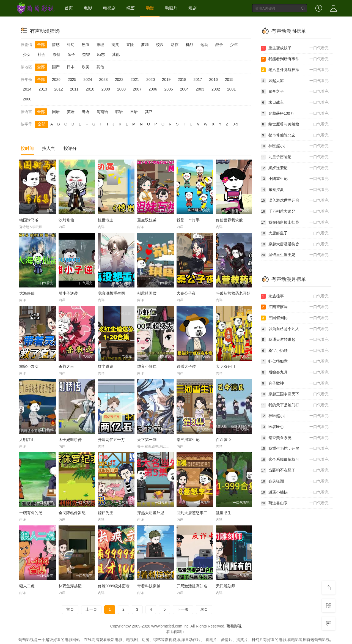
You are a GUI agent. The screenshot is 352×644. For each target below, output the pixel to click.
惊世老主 (106, 220)
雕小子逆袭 (68, 293)
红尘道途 (106, 366)
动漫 (150, 8)
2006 (153, 89)
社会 (42, 54)
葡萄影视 (234, 626)
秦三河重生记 (188, 440)
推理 (100, 45)
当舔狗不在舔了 (295, 470)
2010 (90, 89)
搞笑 (115, 45)
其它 (149, 112)
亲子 (71, 54)
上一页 (91, 609)
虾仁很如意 (295, 361)
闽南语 (102, 112)
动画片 (171, 8)
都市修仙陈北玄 (295, 135)
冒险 (130, 45)
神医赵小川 (295, 146)
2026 (56, 80)
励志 (101, 54)
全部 (41, 45)
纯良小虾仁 (147, 366)
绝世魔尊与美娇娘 (295, 124)
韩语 (119, 112)
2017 (198, 80)
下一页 (183, 609)
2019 (166, 80)
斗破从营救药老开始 (233, 293)
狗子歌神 (295, 383)
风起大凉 (295, 81)
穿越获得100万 (295, 114)
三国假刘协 (295, 318)
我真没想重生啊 (111, 293)
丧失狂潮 (295, 481)
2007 (137, 89)
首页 (69, 8)
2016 (214, 80)
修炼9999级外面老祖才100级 (123, 586)
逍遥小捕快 (295, 492)
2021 (135, 80)
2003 (200, 89)
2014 (27, 89)
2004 (184, 89)
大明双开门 (226, 366)
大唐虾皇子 (295, 233)
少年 (234, 45)
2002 (216, 89)
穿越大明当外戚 (151, 513)
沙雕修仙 (66, 220)
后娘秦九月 (295, 372)
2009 (106, 89)
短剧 (193, 8)
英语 (71, 112)
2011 (74, 89)
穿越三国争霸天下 (295, 394)
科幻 (71, 45)
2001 (231, 89)
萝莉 (145, 45)
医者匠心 (295, 427)
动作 (175, 45)
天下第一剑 (147, 440)
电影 (88, 8)
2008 (121, 89)
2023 (103, 80)
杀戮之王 (66, 366)
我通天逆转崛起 (295, 340)
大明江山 (27, 440)
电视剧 (109, 8)
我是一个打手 (188, 220)
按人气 (49, 148)
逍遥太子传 (186, 366)
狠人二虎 (27, 586)
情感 (56, 45)
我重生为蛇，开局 (295, 449)
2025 (72, 80)
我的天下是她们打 (295, 405)
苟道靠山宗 (295, 503)
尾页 (204, 609)
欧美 (86, 67)
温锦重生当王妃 (295, 255)
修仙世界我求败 (229, 220)
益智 (86, 54)
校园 (160, 45)
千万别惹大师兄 (295, 212)
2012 (58, 89)
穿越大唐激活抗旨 (295, 244)
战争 (219, 45)
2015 (229, 80)
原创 (56, 54)
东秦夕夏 (295, 190)
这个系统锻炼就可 (295, 460)
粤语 (86, 112)
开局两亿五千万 (111, 440)
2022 (119, 80)
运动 (204, 45)
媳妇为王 (106, 513)
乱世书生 (224, 513)
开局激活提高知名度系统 (198, 586)
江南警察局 (295, 307)
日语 (134, 112)
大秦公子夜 (186, 293)
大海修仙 (27, 293)
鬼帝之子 (295, 92)
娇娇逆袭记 (295, 168)
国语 (56, 112)
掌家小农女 (29, 366)
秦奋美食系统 (295, 438)
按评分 (70, 148)
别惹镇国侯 (147, 293)
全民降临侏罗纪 (72, 513)
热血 (86, 45)
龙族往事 (295, 296)
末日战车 (295, 103)
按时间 (27, 148)
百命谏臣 (224, 440)
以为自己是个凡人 (295, 329)
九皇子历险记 (295, 157)
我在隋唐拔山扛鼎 (295, 223)
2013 (43, 89)
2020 (151, 80)
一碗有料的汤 (31, 513)
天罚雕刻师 (226, 586)
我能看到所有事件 (295, 59)
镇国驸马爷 (29, 220)
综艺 (131, 8)
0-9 (235, 124)
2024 (88, 80)
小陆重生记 (295, 179)
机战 (189, 45)
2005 (168, 89)
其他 (116, 54)
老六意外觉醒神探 (295, 70)
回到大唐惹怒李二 (192, 513)
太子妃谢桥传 (70, 440)
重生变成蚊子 (295, 48)
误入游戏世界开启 (295, 201)
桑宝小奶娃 (295, 351)
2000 (27, 99)
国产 (56, 67)
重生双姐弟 (147, 220)
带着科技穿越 (149, 586)
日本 (71, 67)
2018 (182, 80)
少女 (27, 54)
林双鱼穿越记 (70, 586)
